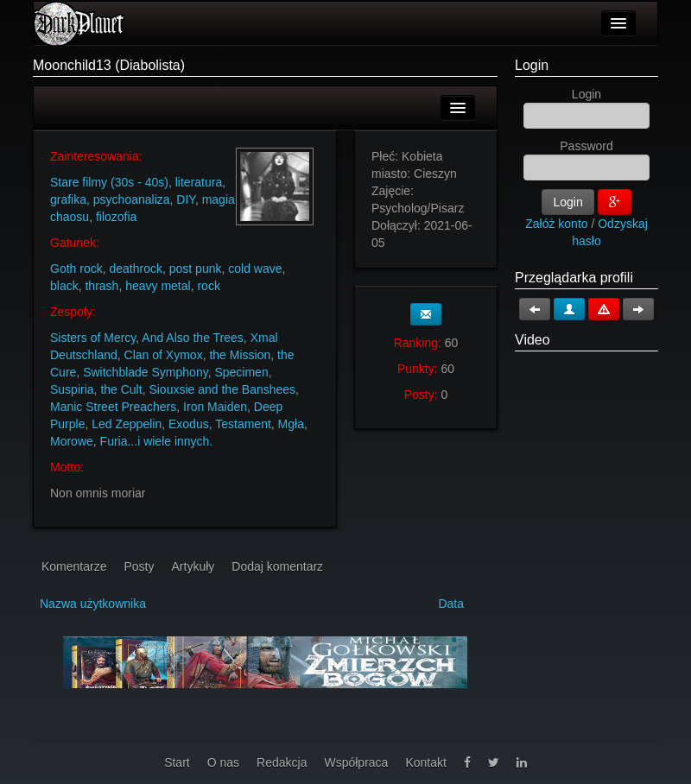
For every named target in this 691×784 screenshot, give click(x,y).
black (64, 286)
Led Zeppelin (127, 424)
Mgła (291, 424)
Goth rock (76, 269)
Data (451, 604)
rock (208, 286)
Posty (139, 566)
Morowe (72, 441)
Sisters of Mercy (93, 338)
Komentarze (74, 566)
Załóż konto (556, 224)
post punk (196, 269)
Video (533, 340)
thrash (101, 286)
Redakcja (282, 762)
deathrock (135, 269)
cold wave (255, 269)
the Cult (121, 389)
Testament (243, 424)
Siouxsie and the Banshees (222, 389)
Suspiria (72, 389)
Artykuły (193, 566)
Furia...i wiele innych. (157, 441)
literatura (199, 182)
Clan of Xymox (164, 355)
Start (177, 762)
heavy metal (158, 286)
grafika (68, 199)
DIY (186, 199)
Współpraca (356, 762)
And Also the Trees (193, 338)
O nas (223, 762)
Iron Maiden (215, 407)
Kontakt (425, 762)
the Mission (240, 355)
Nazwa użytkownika (93, 604)
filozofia (116, 217)
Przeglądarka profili (574, 278)
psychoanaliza (132, 199)
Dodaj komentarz (277, 566)
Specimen (241, 372)
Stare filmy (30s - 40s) (109, 182)
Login (532, 65)
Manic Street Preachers (113, 407)
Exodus (189, 424)
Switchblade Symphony (145, 372)
